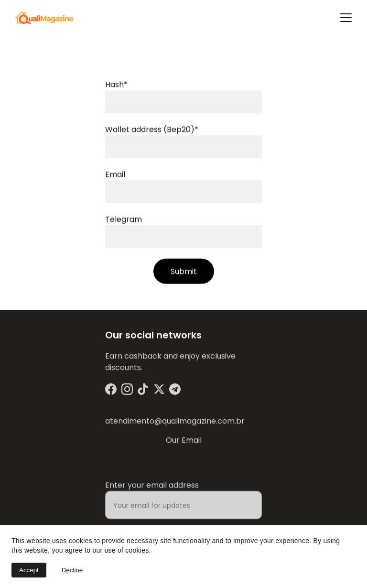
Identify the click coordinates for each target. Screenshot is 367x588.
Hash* (116, 86)
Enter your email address (152, 490)
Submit (184, 273)
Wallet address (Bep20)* (152, 131)
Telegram (124, 221)
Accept (29, 570)
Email (115, 176)
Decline (72, 570)
